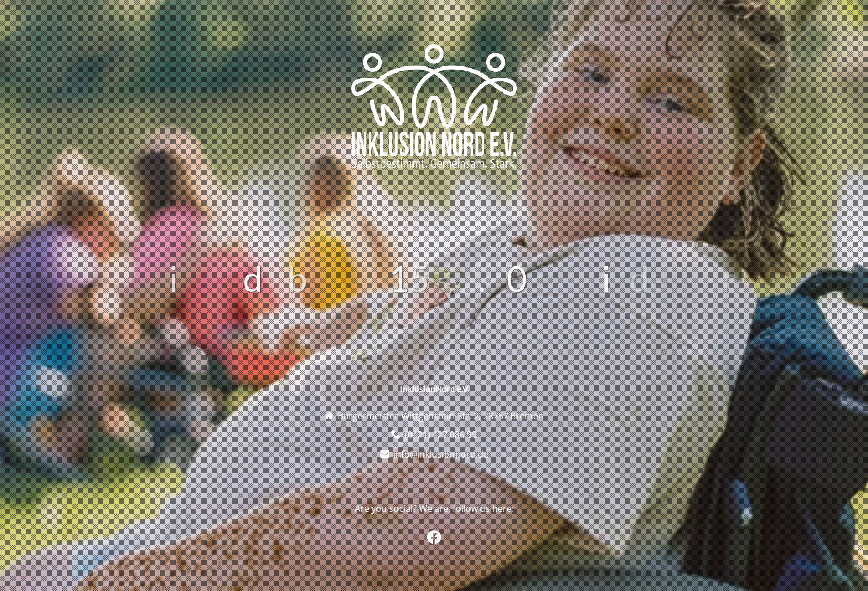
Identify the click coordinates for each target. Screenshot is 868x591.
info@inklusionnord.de (441, 454)
